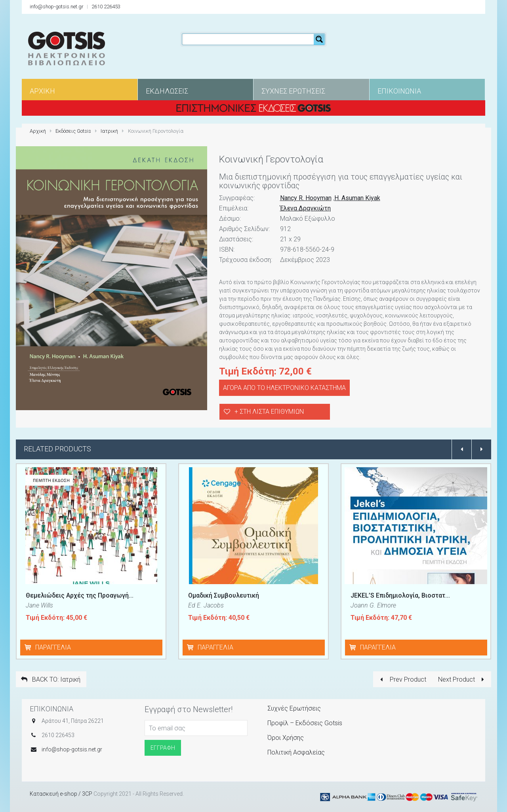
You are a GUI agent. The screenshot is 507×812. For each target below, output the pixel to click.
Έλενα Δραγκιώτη (305, 208)
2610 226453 (106, 7)
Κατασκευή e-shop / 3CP (61, 794)
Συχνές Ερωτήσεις (294, 708)
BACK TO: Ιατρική (50, 679)
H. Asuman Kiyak (357, 198)
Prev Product (401, 679)
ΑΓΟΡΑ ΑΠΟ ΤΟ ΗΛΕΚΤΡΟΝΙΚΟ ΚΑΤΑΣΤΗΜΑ (284, 388)
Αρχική (38, 131)
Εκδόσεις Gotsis (73, 131)
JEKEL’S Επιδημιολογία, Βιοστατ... (400, 595)
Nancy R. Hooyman (306, 198)
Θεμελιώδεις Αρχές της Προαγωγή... (80, 595)
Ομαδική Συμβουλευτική (224, 595)
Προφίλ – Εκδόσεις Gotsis (305, 723)
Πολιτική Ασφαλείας (296, 752)
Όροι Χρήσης (286, 738)
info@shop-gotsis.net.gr (57, 7)
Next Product (463, 679)
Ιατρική (109, 131)
